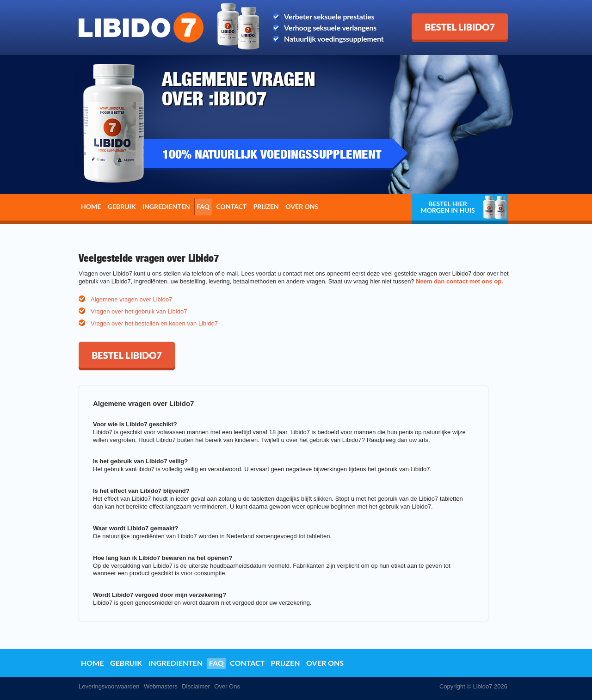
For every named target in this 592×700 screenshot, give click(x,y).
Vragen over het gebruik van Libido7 (139, 311)
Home (91, 206)
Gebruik (122, 206)
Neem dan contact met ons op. (459, 281)
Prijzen (266, 206)
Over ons (302, 206)
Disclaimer (196, 686)
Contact (232, 206)
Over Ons (227, 686)
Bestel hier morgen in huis (447, 207)
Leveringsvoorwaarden (109, 686)
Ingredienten (166, 206)
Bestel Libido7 (435, 17)
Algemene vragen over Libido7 (131, 299)
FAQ (203, 206)
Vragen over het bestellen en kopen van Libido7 (154, 323)
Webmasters (161, 686)
